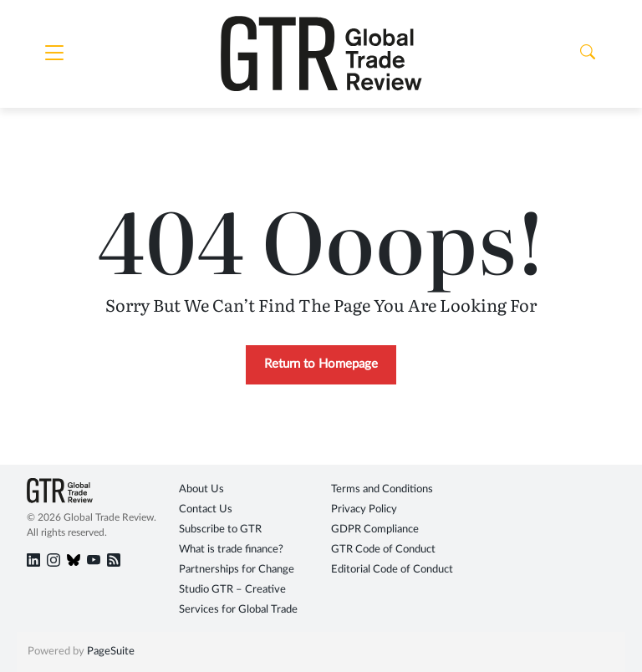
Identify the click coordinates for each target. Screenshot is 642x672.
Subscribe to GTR (220, 529)
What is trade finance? (231, 550)
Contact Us (206, 509)
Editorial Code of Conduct (392, 570)
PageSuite (111, 652)
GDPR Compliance (375, 529)
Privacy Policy (364, 509)
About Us (201, 489)
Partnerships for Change (237, 570)
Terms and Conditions (382, 489)
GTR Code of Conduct (383, 550)
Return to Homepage (321, 364)
